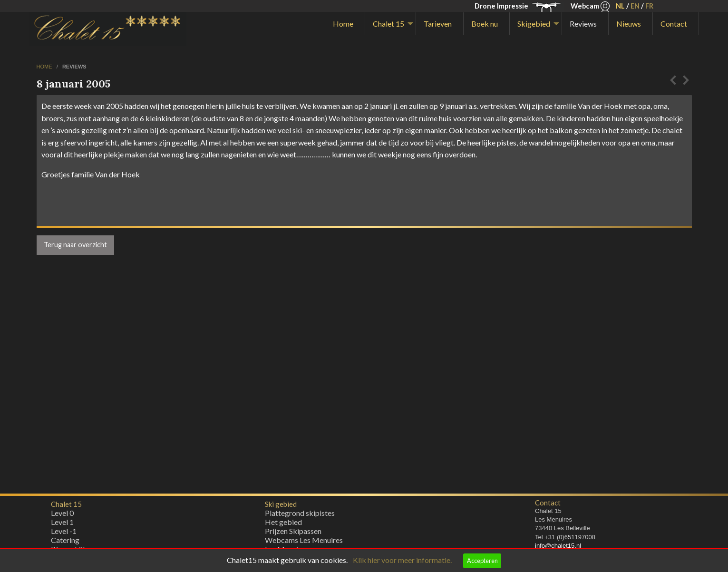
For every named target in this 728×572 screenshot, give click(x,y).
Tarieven (438, 24)
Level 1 (62, 524)
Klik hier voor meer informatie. (402, 560)
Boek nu (485, 24)
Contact (674, 24)
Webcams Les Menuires (304, 542)
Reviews (583, 24)
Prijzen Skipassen (293, 533)
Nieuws (629, 24)
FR (649, 6)
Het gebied (283, 524)
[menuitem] (345, 24)
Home (343, 24)
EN (635, 6)
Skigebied (534, 24)
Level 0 (62, 515)
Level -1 (64, 533)
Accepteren (482, 561)
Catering (65, 542)
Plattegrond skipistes (300, 515)
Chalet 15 (388, 24)
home (45, 67)
